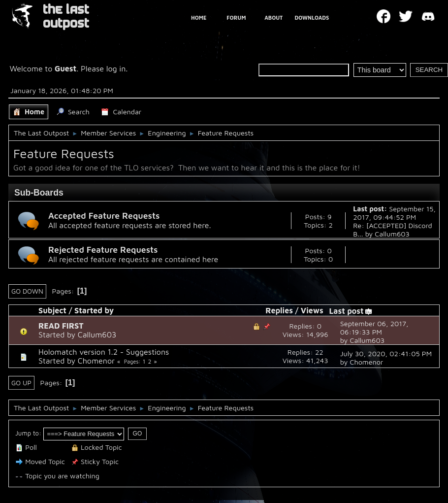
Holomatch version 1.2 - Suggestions (104, 352)
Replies (279, 310)
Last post (351, 311)
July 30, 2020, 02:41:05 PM (386, 353)
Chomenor (96, 361)
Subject (52, 310)
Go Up (21, 383)
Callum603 (392, 234)
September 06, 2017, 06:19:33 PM (374, 328)
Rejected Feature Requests (103, 250)
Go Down (27, 291)
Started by (94, 310)
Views (312, 310)
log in (116, 68)
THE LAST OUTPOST (66, 17)
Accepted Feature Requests (104, 216)
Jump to (27, 433)
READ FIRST (61, 326)
